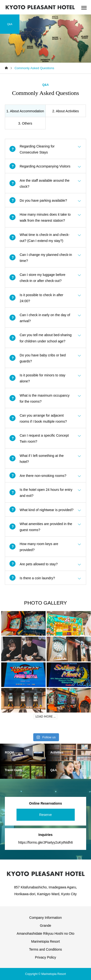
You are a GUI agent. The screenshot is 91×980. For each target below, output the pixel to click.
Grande (45, 926)
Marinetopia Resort (45, 941)
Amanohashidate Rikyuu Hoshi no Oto (45, 933)
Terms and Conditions (45, 949)
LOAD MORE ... (45, 717)
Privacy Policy (45, 957)
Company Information (46, 918)
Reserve (45, 815)
